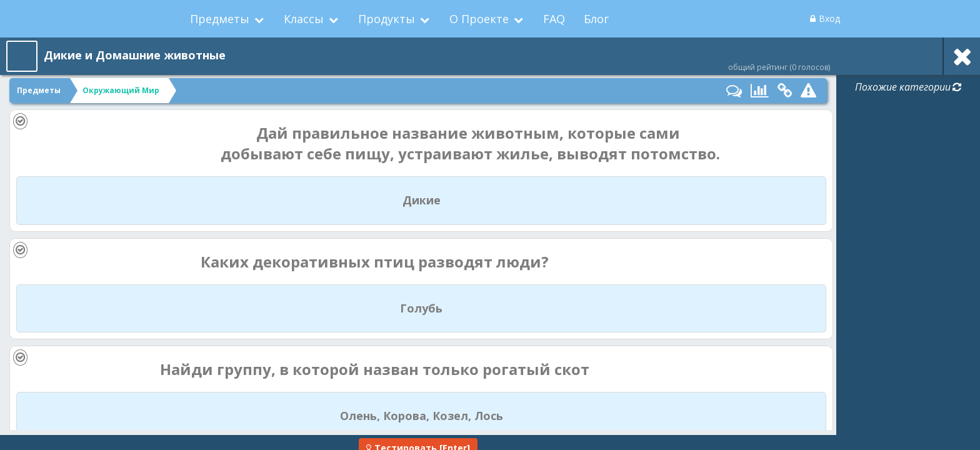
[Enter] (418, 437)
